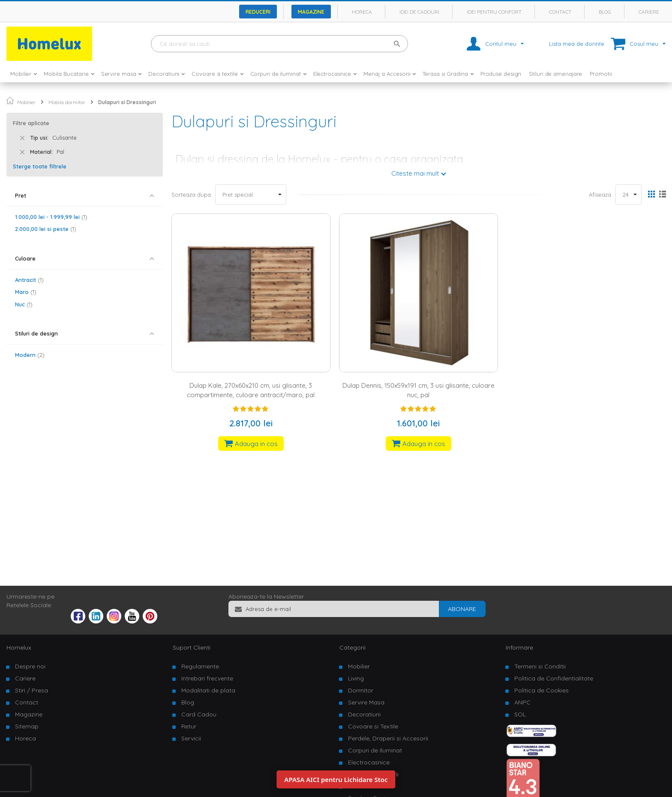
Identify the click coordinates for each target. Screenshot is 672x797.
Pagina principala (10, 100)
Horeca (362, 12)
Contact (560, 12)
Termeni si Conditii (540, 666)
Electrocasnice (369, 762)
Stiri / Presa (31, 690)
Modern (30, 355)
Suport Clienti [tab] (192, 647)
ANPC (522, 702)
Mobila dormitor (67, 102)
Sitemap (27, 726)
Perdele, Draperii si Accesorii (388, 738)
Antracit (29, 280)
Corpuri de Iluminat (375, 750)
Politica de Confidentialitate (554, 678)
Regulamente (200, 666)
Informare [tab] (519, 647)
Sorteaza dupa (191, 195)
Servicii (191, 738)
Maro (26, 292)
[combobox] (279, 44)
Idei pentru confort (494, 12)
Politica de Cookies (541, 690)
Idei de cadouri (419, 12)
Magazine (311, 12)
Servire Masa (366, 702)
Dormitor (361, 690)
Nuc (24, 304)
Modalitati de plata (208, 690)
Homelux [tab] (19, 647)
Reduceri (258, 12)
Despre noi (30, 666)
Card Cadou (199, 714)
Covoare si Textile (373, 726)
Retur (189, 726)
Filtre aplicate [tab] (31, 123)
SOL (520, 714)
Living (356, 678)
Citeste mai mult (415, 173)
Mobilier (26, 102)
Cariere (649, 12)
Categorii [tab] (352, 647)
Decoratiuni (364, 714)
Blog (605, 12)
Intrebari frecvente (207, 678)
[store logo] (49, 44)
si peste (46, 229)
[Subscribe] (462, 609)
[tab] (85, 196)
